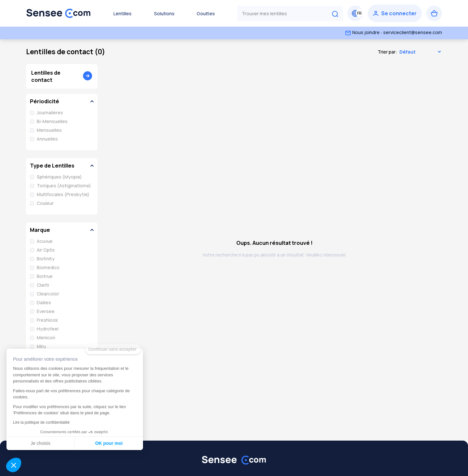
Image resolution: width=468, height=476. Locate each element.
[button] (14, 465)
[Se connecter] (395, 13)
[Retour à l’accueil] (58, 13)
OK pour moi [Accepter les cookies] (82, 443)
